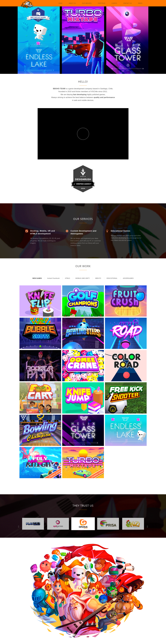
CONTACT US (128, 3)
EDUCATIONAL (112, 278)
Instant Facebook (53, 278)
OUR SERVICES (87, 3)
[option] (58, 524)
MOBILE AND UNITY (83, 278)
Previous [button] (19, 527)
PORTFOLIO (102, 3)
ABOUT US (72, 3)
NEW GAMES (37, 278)
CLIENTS (114, 3)
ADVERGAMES (128, 278)
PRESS (140, 3)
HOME (60, 3)
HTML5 (68, 278)
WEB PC (98, 278)
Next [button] (147, 527)
